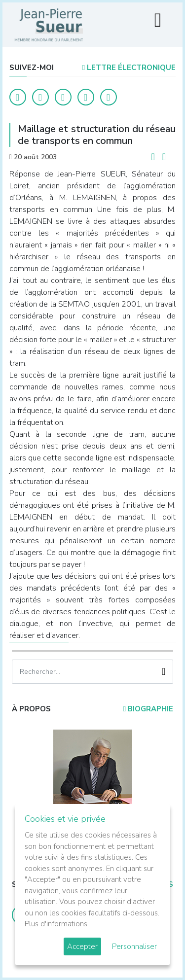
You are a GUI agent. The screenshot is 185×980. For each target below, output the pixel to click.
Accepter (82, 946)
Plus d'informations (56, 924)
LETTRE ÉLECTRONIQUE (129, 68)
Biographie (148, 709)
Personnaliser (134, 946)
